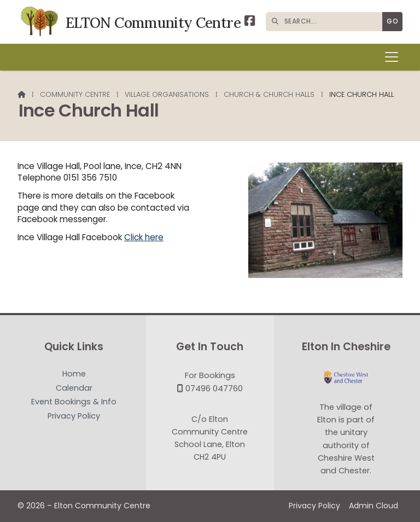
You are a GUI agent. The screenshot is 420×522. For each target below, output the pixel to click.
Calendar (74, 388)
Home (74, 374)
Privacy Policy (74, 416)
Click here (144, 237)
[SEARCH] (327, 22)
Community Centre (75, 94)
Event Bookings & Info (74, 402)
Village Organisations (167, 94)
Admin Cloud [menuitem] (374, 506)
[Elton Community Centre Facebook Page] (250, 22)
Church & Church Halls (269, 94)
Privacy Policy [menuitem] (314, 506)
